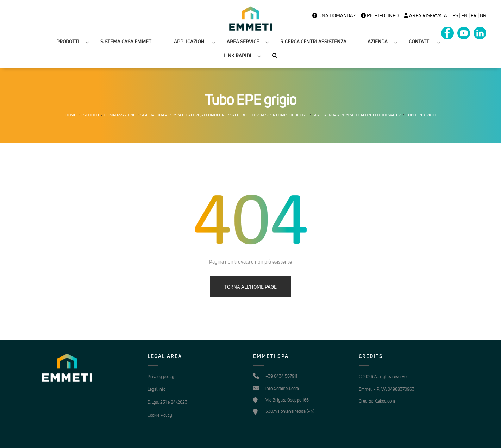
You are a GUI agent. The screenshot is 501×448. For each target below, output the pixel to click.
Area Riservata (425, 15)
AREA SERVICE (243, 41)
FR (474, 15)
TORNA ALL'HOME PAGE (250, 287)
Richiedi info (380, 15)
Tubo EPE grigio (421, 115)
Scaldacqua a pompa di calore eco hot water (357, 115)
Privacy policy (161, 376)
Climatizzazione (120, 115)
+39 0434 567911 (281, 376)
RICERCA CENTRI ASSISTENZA (313, 41)
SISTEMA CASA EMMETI (127, 41)
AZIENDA (378, 41)
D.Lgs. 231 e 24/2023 (167, 402)
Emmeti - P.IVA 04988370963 (387, 389)
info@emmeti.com (282, 388)
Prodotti (90, 115)
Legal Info (156, 389)
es (455, 15)
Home (71, 115)
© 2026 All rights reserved (384, 376)
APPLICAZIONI (190, 41)
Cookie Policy (160, 415)
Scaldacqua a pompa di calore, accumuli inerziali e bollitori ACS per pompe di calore (224, 115)
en (464, 15)
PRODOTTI (68, 41)
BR (483, 15)
